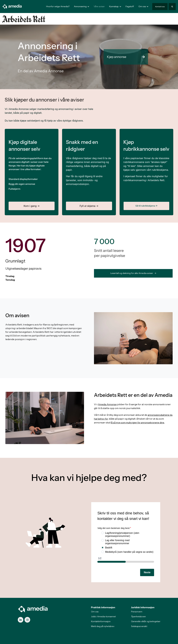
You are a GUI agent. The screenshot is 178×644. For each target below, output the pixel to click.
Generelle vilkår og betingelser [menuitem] (146, 621)
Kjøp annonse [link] (126, 57)
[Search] (172, 7)
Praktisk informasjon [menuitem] (103, 607)
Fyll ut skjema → (89, 206)
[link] (12, 6)
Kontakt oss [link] (160, 6)
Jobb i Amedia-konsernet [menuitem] (103, 616)
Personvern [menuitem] (137, 612)
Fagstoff (130, 6)
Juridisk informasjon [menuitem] (143, 607)
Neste (147, 572)
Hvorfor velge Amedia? (58, 6)
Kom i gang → (32, 206)
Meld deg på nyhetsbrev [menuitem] (103, 626)
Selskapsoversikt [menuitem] (139, 626)
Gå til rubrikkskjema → (146, 206)
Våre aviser (99, 6)
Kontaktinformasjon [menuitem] (101, 621)
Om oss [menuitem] (95, 612)
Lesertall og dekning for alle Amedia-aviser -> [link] (133, 273)
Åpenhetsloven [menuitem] (138, 616)
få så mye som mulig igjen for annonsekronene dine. (139, 422)
